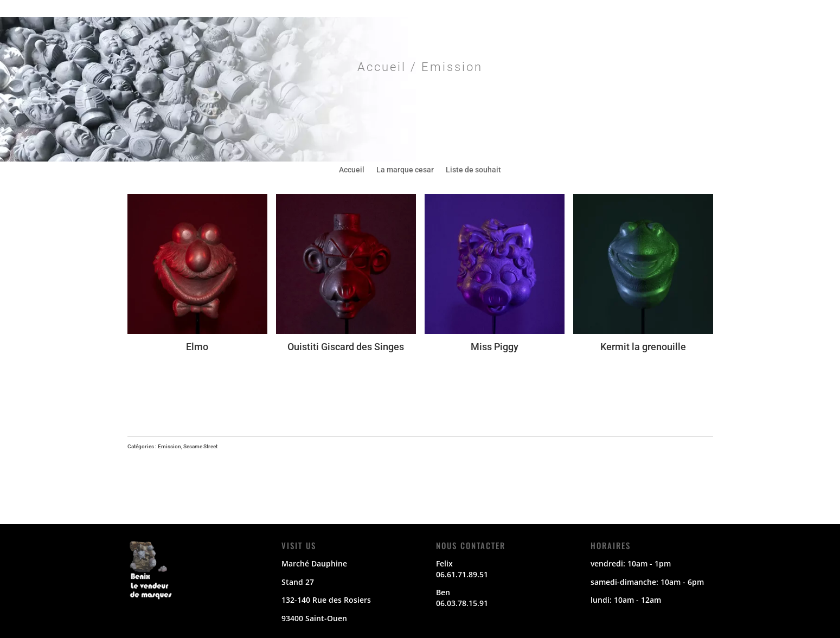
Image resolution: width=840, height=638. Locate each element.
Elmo (197, 347)
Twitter (605, 9)
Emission (169, 446)
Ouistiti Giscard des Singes (346, 347)
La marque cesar (405, 170)
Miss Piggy (495, 347)
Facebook (568, 9)
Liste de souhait (473, 170)
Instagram (644, 9)
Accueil (382, 67)
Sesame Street (200, 446)
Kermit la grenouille (643, 347)
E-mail (681, 9)
